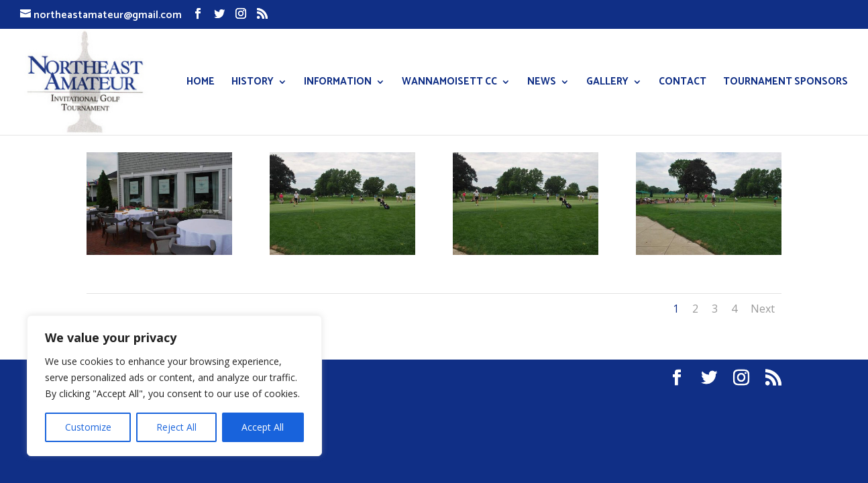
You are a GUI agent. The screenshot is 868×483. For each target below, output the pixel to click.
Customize (88, 427)
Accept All (263, 427)
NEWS (542, 84)
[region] (174, 386)
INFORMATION (338, 84)
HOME (201, 84)
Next (763, 309)
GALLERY (607, 84)
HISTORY (253, 84)
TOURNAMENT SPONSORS (785, 84)
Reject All (176, 427)
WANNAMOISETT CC (449, 84)
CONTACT (683, 84)
